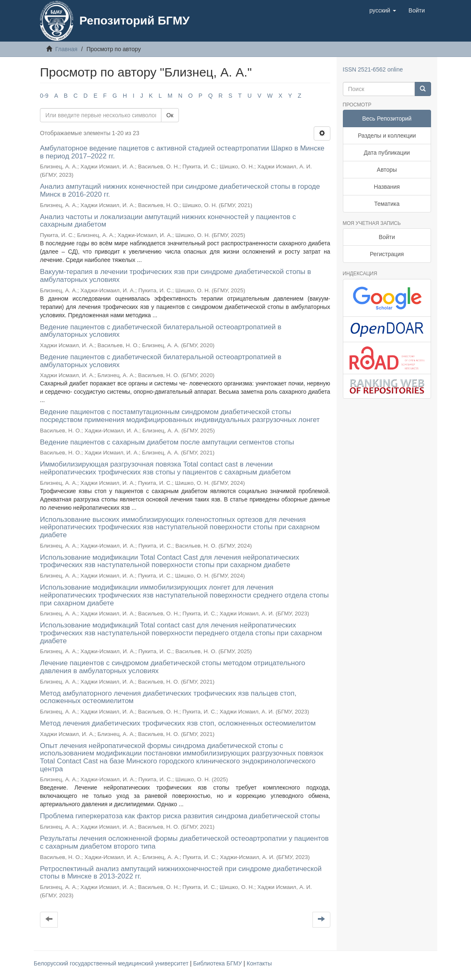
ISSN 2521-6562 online (373, 69)
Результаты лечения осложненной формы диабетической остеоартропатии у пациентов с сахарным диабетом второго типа (184, 842)
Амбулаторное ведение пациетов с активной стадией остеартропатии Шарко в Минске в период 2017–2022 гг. (182, 152)
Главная (66, 49)
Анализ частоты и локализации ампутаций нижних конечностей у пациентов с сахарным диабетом (168, 221)
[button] (383, 10)
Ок (170, 115)
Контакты (259, 963)
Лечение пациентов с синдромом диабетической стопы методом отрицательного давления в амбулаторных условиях (172, 667)
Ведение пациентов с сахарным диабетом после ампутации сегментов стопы (167, 442)
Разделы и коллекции (387, 136)
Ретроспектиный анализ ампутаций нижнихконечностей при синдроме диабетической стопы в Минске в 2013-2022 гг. (181, 873)
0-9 (44, 96)
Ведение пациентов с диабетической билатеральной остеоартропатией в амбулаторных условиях (161, 331)
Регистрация (387, 254)
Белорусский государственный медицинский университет (112, 963)
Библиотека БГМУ (218, 963)
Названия (387, 187)
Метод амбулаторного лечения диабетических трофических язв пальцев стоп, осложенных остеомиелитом (168, 697)
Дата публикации (387, 153)
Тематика (387, 204)
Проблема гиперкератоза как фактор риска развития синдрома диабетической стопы (180, 816)
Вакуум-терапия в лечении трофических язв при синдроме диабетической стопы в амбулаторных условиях (175, 276)
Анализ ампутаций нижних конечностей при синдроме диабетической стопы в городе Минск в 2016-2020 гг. (180, 190)
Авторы (387, 170)
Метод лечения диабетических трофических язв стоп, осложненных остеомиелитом (178, 723)
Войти (387, 237)
